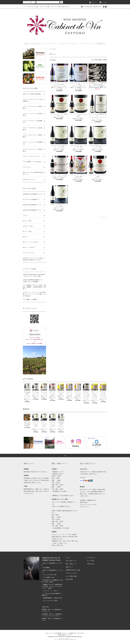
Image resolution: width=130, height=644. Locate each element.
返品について (69, 567)
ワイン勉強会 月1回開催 (30, 299)
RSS (67, 579)
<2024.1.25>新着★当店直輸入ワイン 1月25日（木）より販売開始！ (33, 281)
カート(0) (103, 2)
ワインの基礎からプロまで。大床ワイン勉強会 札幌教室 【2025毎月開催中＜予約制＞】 (34, 287)
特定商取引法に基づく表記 (73, 570)
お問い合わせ (97, 7)
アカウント (93, 2)
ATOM (71, 579)
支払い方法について (71, 561)
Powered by (65, 639)
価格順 (100, 60)
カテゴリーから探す (33, 7)
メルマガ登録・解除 (87, 7)
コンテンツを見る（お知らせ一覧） (60, 7)
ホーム (25, 7)
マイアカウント (91, 558)
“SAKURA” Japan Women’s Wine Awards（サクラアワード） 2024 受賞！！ (34, 275)
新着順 (105, 60)
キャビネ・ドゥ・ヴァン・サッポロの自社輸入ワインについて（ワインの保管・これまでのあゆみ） (34, 294)
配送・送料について (71, 564)
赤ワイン (55, 49)
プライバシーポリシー (72, 573)
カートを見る (91, 561)
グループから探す (45, 7)
